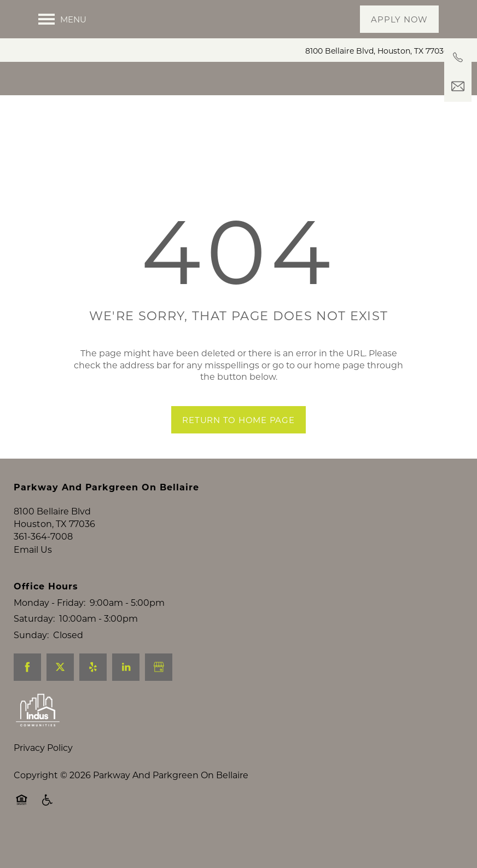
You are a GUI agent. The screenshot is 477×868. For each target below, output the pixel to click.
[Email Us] (458, 86)
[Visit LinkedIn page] (126, 696)
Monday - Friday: (50, 631)
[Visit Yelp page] (93, 696)
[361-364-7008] (458, 57)
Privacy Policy (43, 776)
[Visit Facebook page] (27, 696)
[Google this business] (159, 696)
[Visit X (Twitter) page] (60, 696)
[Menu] (62, 19)
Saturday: (34, 647)
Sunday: (31, 663)
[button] (399, 19)
